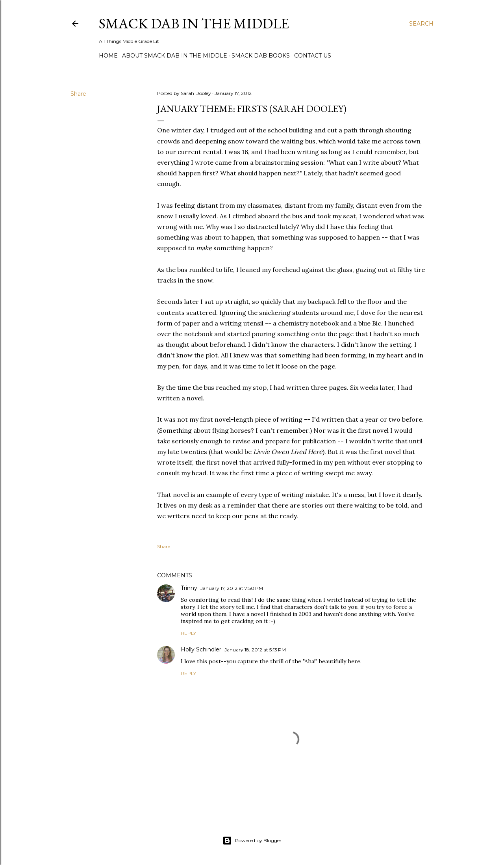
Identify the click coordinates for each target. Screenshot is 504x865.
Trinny (189, 588)
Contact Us (313, 56)
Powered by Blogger (252, 841)
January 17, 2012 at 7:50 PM (232, 588)
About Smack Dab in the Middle (175, 56)
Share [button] (78, 94)
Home (108, 56)
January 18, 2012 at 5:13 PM (255, 650)
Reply (188, 633)
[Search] (421, 24)
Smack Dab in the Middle (194, 23)
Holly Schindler (201, 649)
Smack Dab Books (261, 56)
